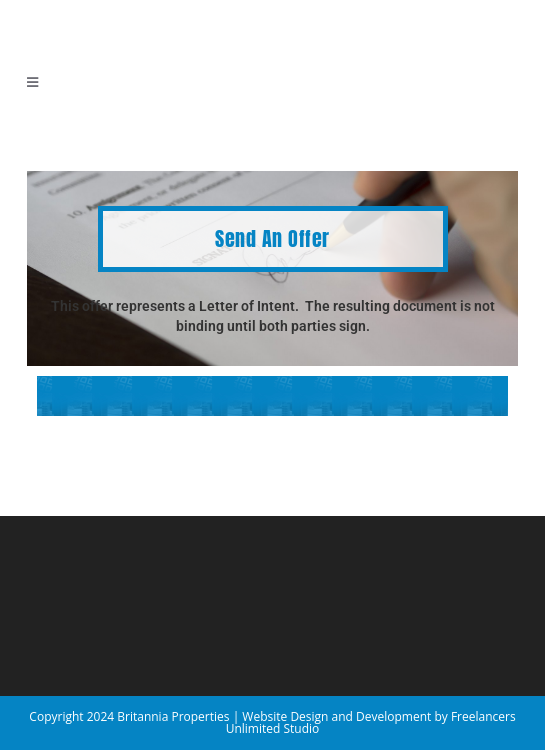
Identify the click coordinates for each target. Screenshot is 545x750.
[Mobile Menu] (33, 82)
